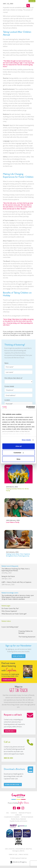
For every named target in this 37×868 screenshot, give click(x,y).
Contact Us (14, 813)
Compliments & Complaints (12, 817)
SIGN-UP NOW (19, 656)
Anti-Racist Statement (27, 817)
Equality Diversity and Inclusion (18, 821)
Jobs (7, 813)
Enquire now (10, 731)
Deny (18, 459)
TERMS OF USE (13, 854)
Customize (19, 453)
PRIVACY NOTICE (24, 854)
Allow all (18, 446)
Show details (26, 440)
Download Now (9, 680)
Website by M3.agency (19, 862)
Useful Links (18, 815)
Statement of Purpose (25, 813)
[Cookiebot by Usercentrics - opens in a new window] (26, 407)
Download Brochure (13, 784)
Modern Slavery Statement (18, 819)
